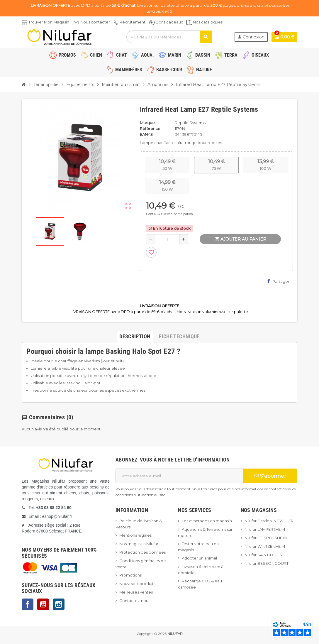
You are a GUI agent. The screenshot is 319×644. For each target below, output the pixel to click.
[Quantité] (167, 239)
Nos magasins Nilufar (139, 544)
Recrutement (133, 22)
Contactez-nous (135, 601)
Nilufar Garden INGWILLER (269, 521)
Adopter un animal (199, 558)
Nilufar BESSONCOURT (267, 563)
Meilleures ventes (136, 592)
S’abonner (270, 476)
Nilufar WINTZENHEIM (265, 546)
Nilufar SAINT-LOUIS (263, 555)
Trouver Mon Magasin (49, 22)
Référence (150, 129)
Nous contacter (95, 22)
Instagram (59, 604)
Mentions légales (135, 535)
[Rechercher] (169, 37)
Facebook (28, 604)
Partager (278, 281)
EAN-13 (146, 134)
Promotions (130, 575)
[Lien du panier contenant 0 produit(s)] (284, 37)
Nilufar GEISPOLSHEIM (266, 538)
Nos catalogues (208, 22)
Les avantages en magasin (207, 521)
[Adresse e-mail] (179, 476)
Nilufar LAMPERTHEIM (265, 529)
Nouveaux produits (137, 584)
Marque (147, 123)
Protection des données (142, 552)
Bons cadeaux (169, 22)
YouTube (43, 604)
